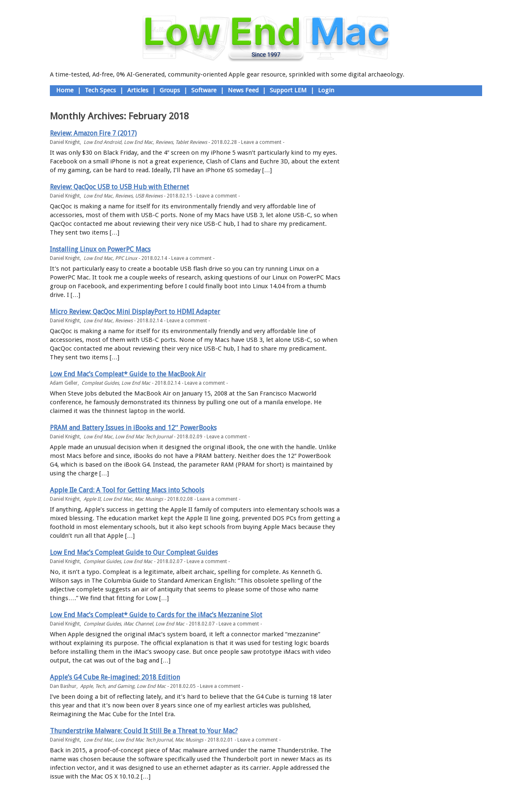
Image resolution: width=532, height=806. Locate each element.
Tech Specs (100, 90)
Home (65, 90)
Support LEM (288, 90)
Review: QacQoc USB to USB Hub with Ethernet (119, 187)
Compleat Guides (100, 383)
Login (326, 90)
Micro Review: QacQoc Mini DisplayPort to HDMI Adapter (135, 312)
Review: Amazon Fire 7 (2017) (93, 133)
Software (204, 90)
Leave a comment (261, 142)
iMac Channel (138, 624)
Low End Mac (138, 142)
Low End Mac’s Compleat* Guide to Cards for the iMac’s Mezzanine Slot (156, 615)
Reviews (164, 142)
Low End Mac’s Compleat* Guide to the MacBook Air (128, 374)
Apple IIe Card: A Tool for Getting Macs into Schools (127, 490)
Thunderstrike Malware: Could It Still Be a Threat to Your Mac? (144, 731)
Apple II (92, 499)
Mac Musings (149, 499)
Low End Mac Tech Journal (144, 437)
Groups (170, 90)
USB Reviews (149, 196)
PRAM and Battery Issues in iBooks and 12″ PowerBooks (133, 428)
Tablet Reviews (191, 142)
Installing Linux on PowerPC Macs (100, 249)
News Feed (243, 90)
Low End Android (102, 142)
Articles (138, 90)
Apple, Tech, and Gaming (107, 686)
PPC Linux (126, 258)
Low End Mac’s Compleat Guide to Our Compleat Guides (134, 553)
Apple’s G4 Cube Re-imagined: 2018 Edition (115, 677)
